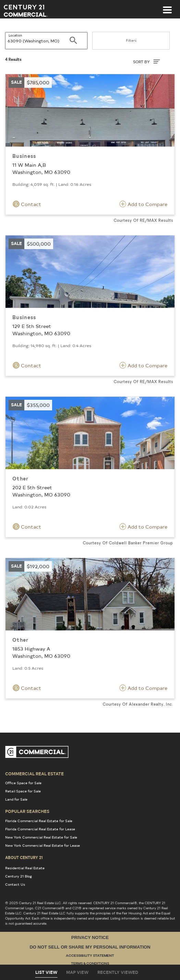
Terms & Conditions (90, 964)
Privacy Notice (90, 937)
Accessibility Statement (90, 956)
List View (46, 972)
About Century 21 (24, 857)
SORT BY (147, 62)
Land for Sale (16, 799)
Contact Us (15, 884)
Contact (27, 204)
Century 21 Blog (19, 876)
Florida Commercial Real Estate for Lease (40, 829)
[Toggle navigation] (167, 6)
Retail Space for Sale (23, 791)
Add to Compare (143, 204)
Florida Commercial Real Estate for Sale (39, 821)
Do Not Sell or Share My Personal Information (90, 947)
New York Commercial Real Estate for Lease (43, 845)
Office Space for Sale (23, 783)
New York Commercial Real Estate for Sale (41, 837)
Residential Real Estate (25, 868)
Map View (77, 972)
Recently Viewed (118, 972)
